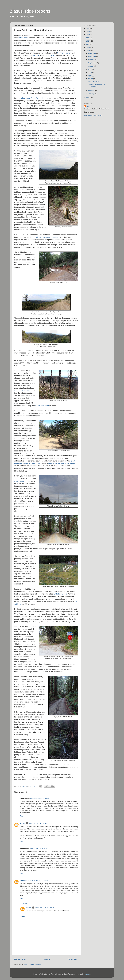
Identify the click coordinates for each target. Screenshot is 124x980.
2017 (88, 31)
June (90, 72)
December (92, 53)
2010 (88, 98)
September (93, 63)
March (91, 79)
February (92, 91)
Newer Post (20, 959)
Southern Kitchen (64, 53)
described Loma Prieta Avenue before (33, 98)
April (90, 76)
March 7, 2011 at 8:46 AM (40, 798)
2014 (88, 41)
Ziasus (23, 823)
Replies (25, 903)
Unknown (24, 881)
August (91, 66)
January (91, 94)
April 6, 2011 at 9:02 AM (39, 848)
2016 (88, 35)
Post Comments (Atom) (33, 964)
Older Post (73, 959)
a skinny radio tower (22, 481)
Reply (22, 816)
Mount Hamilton (94, 81)
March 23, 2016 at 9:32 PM (45, 908)
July (90, 69)
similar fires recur (42, 406)
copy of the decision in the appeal (62, 463)
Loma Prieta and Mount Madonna (96, 86)
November (92, 56)
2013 (88, 44)
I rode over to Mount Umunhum (46, 237)
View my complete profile (93, 115)
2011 (88, 51)
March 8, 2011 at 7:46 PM (38, 823)
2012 (88, 47)
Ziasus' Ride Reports (30, 11)
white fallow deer (60, 594)
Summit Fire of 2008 (22, 391)
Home (47, 959)
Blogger (87, 974)
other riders (24, 38)
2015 (88, 38)
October (91, 60)
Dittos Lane (49, 55)
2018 (88, 28)
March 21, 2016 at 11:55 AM (38, 881)
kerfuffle (36, 55)
